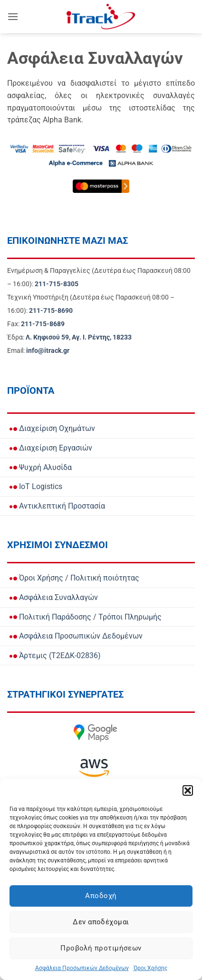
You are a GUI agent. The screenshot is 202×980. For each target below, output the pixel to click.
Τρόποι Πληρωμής (130, 617)
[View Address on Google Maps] (79, 337)
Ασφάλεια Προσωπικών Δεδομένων (82, 968)
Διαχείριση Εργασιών (51, 448)
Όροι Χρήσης (150, 968)
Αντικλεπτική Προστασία (57, 506)
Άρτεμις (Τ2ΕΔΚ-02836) (55, 655)
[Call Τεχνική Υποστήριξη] (51, 311)
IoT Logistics (36, 486)
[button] (188, 790)
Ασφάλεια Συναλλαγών (54, 597)
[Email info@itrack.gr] (48, 351)
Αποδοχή (101, 896)
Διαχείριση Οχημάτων (52, 428)
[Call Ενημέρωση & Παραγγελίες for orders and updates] (57, 284)
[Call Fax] (43, 324)
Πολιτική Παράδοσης (50, 617)
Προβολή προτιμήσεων (101, 948)
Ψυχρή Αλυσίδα (41, 467)
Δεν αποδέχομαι (101, 922)
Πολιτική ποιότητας (105, 578)
